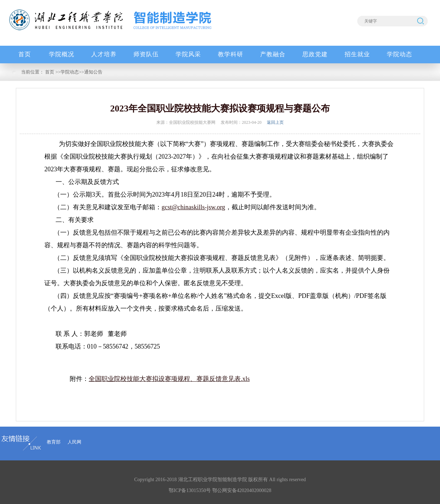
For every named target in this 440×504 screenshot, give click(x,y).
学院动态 (70, 72)
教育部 (54, 442)
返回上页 (275, 122)
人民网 (74, 442)
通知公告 (93, 72)
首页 (50, 72)
